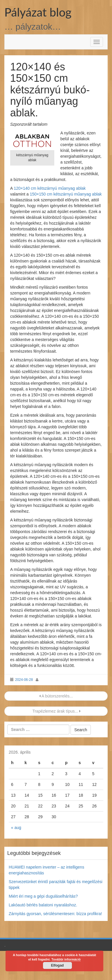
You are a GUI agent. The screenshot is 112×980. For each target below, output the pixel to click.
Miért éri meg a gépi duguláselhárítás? (43, 896)
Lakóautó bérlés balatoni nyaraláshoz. (43, 905)
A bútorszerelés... (56, 696)
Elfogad (57, 965)
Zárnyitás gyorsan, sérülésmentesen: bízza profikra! (55, 914)
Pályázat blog (38, 12)
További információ (66, 959)
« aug (16, 828)
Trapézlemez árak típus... (56, 711)
